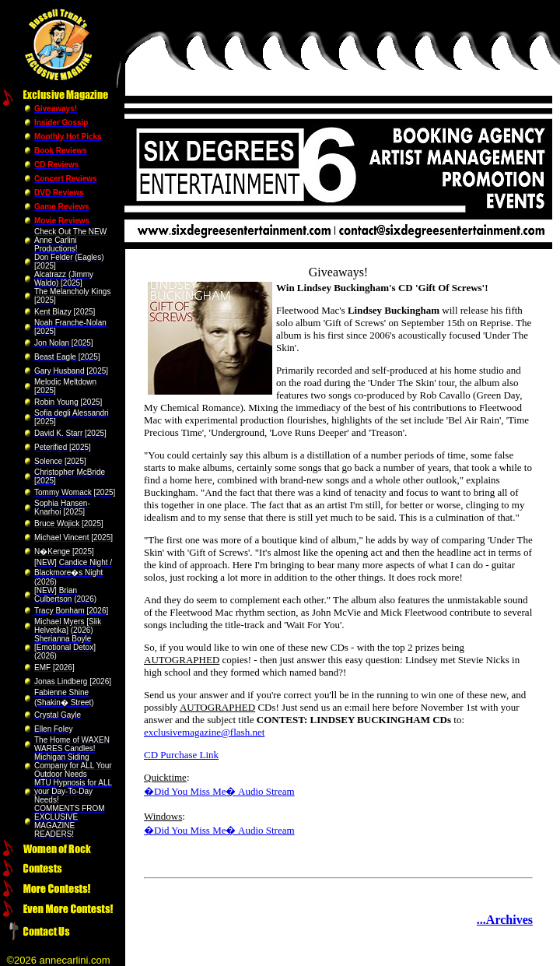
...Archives (505, 920)
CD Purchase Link (181, 755)
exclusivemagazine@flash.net (204, 732)
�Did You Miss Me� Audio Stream (219, 791)
